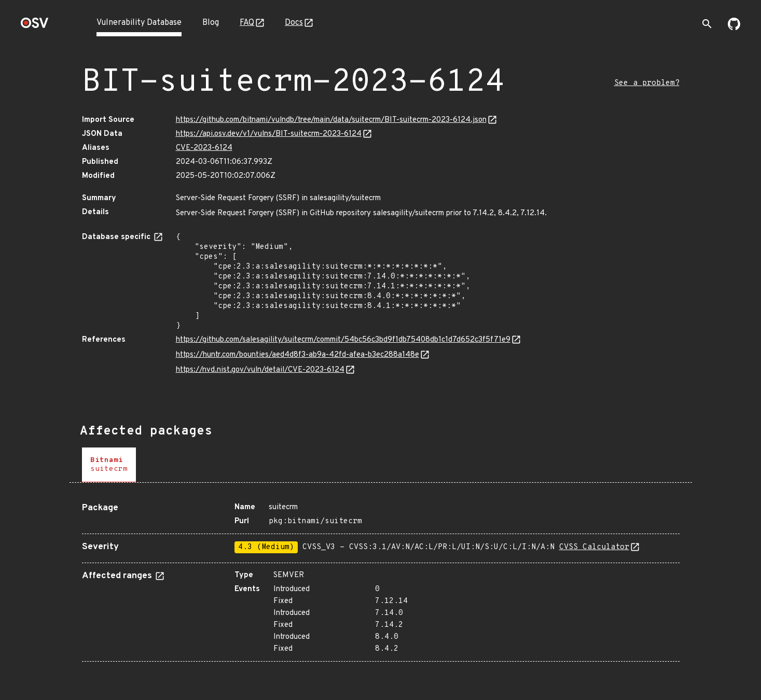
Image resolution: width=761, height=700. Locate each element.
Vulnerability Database (139, 23)
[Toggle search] (707, 24)
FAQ (247, 23)
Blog (211, 23)
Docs (294, 23)
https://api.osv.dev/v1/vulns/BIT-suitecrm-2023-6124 (269, 134)
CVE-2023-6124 (204, 148)
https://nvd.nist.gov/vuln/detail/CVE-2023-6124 (260, 370)
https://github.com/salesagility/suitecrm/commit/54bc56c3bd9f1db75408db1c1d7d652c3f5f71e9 (343, 340)
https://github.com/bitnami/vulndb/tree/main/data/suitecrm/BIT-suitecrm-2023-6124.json (331, 120)
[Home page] (35, 26)
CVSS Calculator (594, 547)
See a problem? (647, 83)
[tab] (109, 465)
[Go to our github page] (734, 28)
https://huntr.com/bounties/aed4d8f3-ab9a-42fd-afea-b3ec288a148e (298, 355)
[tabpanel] (381, 578)
